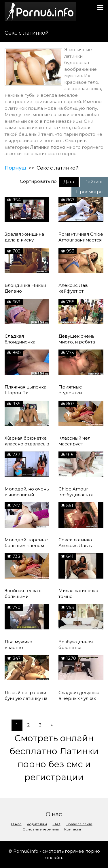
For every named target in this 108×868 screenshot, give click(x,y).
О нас (16, 824)
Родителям (37, 824)
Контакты (73, 829)
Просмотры (90, 192)
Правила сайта (79, 824)
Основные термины (41, 829)
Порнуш (15, 168)
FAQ (56, 824)
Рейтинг (94, 182)
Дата (69, 182)
